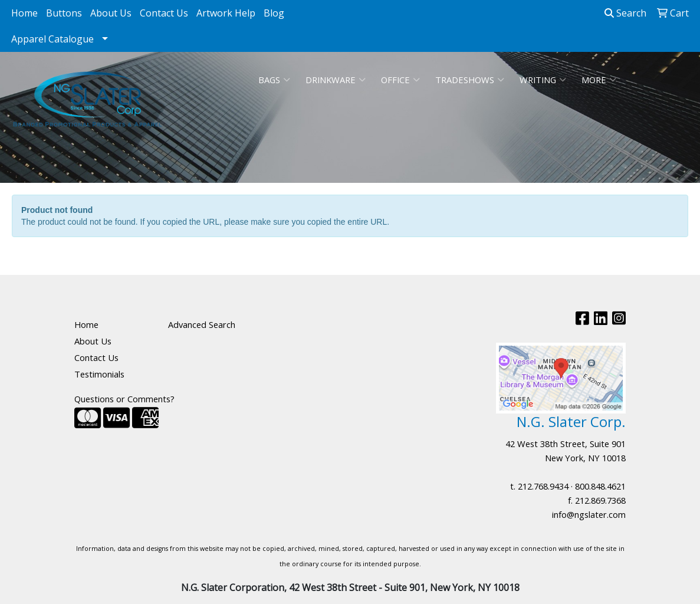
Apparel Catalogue (52, 39)
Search (625, 13)
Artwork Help (226, 13)
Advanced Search (202, 324)
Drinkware (336, 80)
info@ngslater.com (589, 514)
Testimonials (99, 374)
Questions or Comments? (124, 399)
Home (24, 13)
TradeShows (470, 80)
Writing (543, 80)
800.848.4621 (600, 486)
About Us (111, 13)
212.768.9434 (543, 486)
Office (400, 80)
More (599, 80)
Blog (274, 13)
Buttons (64, 13)
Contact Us (164, 13)
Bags (274, 80)
